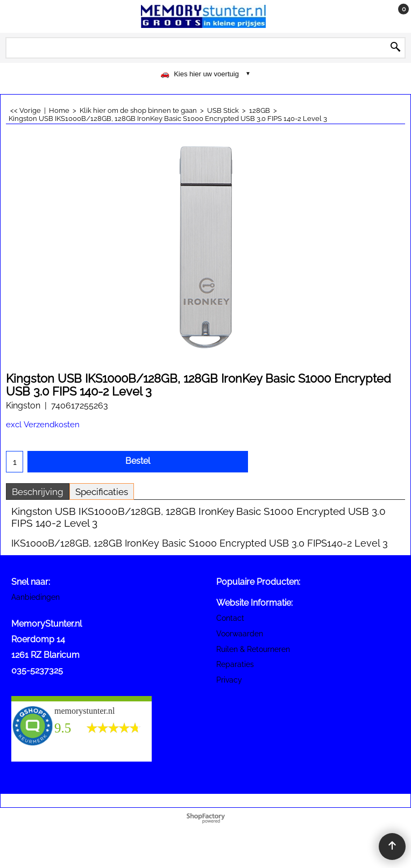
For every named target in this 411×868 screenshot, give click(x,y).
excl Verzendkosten (43, 424)
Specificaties (102, 492)
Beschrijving (38, 492)
